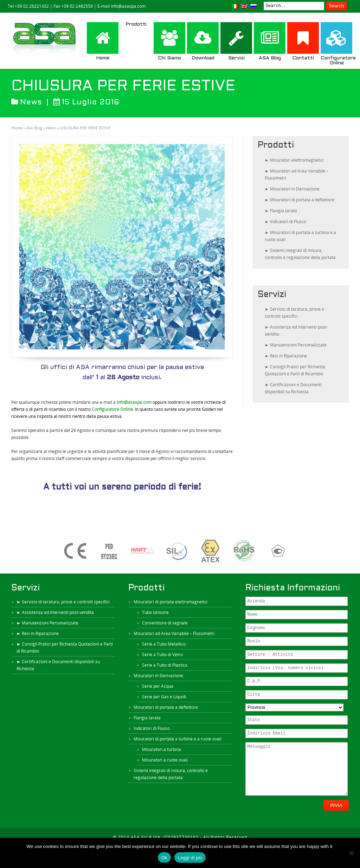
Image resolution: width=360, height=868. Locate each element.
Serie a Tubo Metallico (164, 644)
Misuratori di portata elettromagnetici (171, 602)
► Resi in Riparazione (286, 356)
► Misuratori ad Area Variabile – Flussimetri (297, 174)
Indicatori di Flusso (152, 728)
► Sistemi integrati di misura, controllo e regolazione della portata (300, 254)
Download (203, 41)
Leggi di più (190, 858)
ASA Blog (270, 41)
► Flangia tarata (281, 211)
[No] (351, 853)
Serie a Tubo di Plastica (165, 665)
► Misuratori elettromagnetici (294, 160)
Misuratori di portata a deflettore (166, 707)
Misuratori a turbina (162, 749)
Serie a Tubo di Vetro (162, 655)
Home (103, 41)
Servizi (236, 41)
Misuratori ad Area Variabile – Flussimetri (174, 633)
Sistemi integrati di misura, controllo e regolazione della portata (171, 774)
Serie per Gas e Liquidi (164, 697)
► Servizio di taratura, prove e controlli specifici (294, 313)
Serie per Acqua (158, 686)
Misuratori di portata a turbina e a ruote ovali (178, 739)
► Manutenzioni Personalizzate (296, 345)
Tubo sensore (155, 612)
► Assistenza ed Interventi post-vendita (296, 331)
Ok (164, 858)
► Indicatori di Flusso (285, 222)
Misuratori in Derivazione (158, 676)
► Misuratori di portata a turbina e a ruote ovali (300, 236)
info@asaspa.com (134, 402)
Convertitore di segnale (165, 623)
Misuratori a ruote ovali (165, 760)
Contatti (303, 41)
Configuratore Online (336, 44)
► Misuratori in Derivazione (292, 189)
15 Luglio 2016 (86, 102)
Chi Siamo (169, 41)
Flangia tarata (147, 718)
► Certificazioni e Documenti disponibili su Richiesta (293, 388)
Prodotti (136, 24)
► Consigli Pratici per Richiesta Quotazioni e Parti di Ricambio (295, 370)
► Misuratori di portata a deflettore (300, 200)
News (31, 102)
